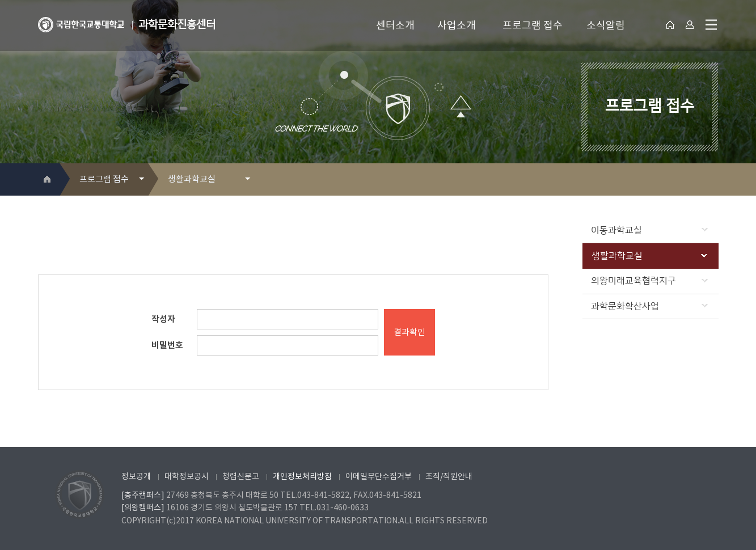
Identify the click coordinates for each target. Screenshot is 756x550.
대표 (671, 25)
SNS (711, 180)
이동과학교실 (649, 230)
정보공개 (136, 477)
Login (690, 25)
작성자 (163, 319)
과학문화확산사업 (649, 306)
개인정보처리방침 (302, 477)
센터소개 (395, 26)
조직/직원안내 (449, 477)
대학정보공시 (187, 477)
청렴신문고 (241, 477)
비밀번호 (167, 345)
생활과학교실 (649, 256)
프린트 (693, 180)
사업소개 (457, 26)
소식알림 (606, 26)
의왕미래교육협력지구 (649, 281)
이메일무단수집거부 (379, 477)
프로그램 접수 (533, 26)
